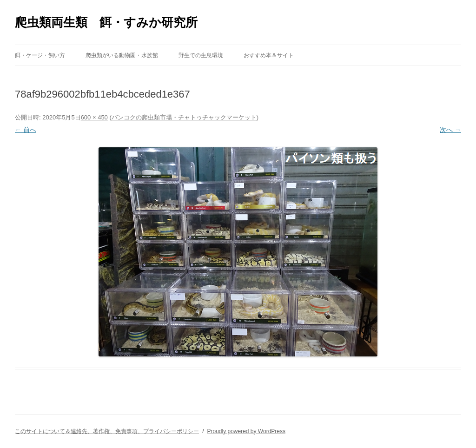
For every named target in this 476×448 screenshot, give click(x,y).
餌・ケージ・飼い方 (40, 55)
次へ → (450, 130)
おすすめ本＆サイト (269, 55)
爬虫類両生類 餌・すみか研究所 (106, 22)
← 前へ (26, 130)
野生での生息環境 (201, 55)
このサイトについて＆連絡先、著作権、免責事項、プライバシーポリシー (107, 431)
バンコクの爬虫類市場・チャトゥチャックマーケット (184, 117)
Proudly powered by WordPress (246, 431)
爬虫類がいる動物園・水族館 (122, 55)
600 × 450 (94, 117)
